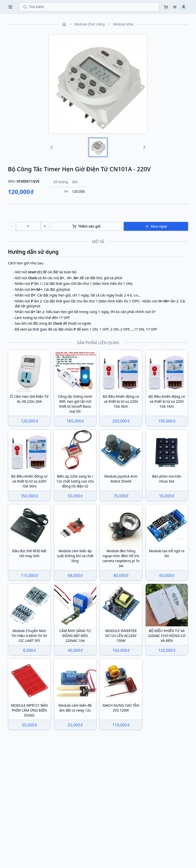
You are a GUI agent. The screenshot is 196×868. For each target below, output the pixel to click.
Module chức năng (90, 24)
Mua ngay (156, 226)
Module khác (123, 24)
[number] (28, 226)
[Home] (64, 24)
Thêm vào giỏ (86, 226)
